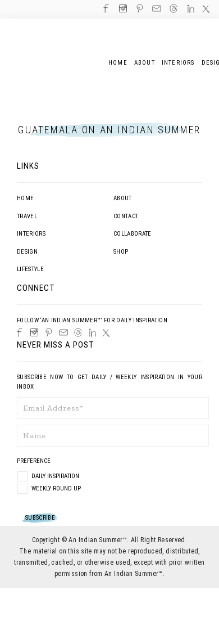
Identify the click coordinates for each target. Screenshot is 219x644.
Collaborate (133, 234)
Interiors (31, 234)
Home (25, 198)
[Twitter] (106, 333)
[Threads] (78, 332)
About (123, 198)
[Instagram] (34, 332)
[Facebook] (20, 332)
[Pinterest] (49, 332)
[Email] (63, 332)
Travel (27, 216)
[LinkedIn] (92, 333)
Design (27, 252)
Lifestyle (30, 269)
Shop (121, 252)
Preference (35, 461)
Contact (126, 216)
